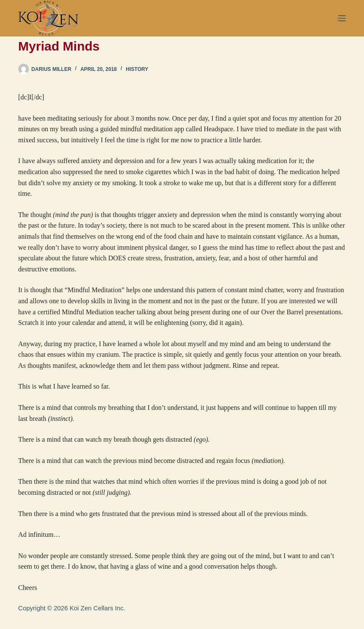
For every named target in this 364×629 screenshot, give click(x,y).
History (137, 69)
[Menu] (342, 18)
